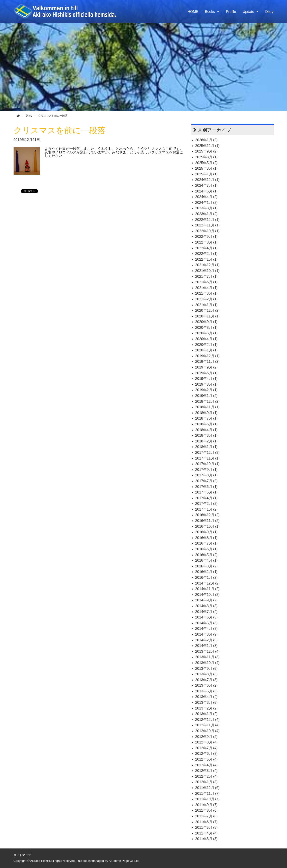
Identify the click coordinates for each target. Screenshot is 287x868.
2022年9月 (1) (206, 237)
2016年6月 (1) (206, 549)
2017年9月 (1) (206, 470)
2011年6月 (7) (206, 822)
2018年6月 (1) (206, 424)
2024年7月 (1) (206, 185)
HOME (193, 12)
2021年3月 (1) (206, 293)
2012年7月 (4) (206, 748)
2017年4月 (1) (206, 498)
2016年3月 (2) (206, 566)
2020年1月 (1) (206, 350)
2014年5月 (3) (206, 623)
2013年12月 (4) (207, 651)
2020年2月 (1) (206, 345)
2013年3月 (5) (206, 703)
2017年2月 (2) (206, 504)
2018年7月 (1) (206, 418)
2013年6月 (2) (206, 685)
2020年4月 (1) (206, 339)
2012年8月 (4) (206, 742)
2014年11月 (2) (207, 589)
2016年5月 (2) (206, 555)
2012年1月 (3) (206, 782)
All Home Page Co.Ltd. (124, 861)
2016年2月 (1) (206, 572)
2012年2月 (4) (206, 776)
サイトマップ (22, 855)
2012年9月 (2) (206, 737)
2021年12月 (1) (207, 265)
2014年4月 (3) (206, 629)
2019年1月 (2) (206, 396)
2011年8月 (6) (206, 810)
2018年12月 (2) (207, 401)
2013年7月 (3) (206, 680)
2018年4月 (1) (206, 430)
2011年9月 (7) (206, 805)
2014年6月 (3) (206, 617)
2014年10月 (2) (207, 595)
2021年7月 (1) (206, 276)
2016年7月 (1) (206, 543)
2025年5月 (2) (206, 163)
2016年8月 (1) (206, 538)
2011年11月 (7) (207, 794)
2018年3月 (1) (206, 435)
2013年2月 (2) (206, 708)
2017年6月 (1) (206, 487)
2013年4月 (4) (206, 697)
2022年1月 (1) (206, 259)
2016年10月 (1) (207, 526)
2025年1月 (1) (206, 174)
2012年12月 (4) (207, 720)
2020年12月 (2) (207, 310)
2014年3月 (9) (206, 634)
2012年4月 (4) (206, 765)
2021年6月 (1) (206, 282)
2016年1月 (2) (206, 578)
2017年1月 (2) (206, 509)
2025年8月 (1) (206, 157)
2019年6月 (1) (206, 373)
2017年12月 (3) (207, 453)
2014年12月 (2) (207, 583)
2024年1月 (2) (206, 203)
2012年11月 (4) (207, 725)
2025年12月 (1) (207, 146)
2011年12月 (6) (207, 788)
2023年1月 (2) (206, 214)
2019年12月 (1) (207, 356)
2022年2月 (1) (206, 254)
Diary (269, 12)
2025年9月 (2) (206, 151)
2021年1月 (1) (206, 305)
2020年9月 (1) (206, 322)
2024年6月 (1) (206, 191)
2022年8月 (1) (206, 242)
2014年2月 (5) (206, 640)
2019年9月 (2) (206, 367)
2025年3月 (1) (206, 168)
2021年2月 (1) (206, 299)
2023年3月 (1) (206, 208)
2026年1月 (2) (206, 140)
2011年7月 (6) (206, 816)
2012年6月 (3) (206, 754)
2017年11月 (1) (207, 458)
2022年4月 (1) (206, 248)
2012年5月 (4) (206, 759)
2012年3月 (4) (206, 771)
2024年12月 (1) (207, 180)
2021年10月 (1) (207, 271)
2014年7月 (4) (206, 612)
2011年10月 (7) (207, 799)
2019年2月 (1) (206, 390)
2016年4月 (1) (206, 560)
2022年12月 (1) (207, 220)
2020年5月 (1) (206, 333)
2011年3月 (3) (206, 839)
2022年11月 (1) (207, 225)
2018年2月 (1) (206, 441)
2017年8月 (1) (206, 475)
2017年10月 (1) (207, 464)
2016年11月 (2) (207, 521)
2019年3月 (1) (206, 384)
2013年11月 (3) (207, 657)
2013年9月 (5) (206, 669)
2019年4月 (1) (206, 379)
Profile (231, 12)
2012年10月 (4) (207, 731)
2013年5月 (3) (206, 691)
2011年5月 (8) (206, 827)
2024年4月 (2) (206, 197)
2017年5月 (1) (206, 492)
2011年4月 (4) (206, 833)
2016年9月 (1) (206, 532)
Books (210, 12)
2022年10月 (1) (207, 231)
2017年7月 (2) (206, 481)
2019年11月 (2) (207, 362)
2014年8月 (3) (206, 606)
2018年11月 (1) (207, 407)
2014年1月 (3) (206, 646)
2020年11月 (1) (207, 316)
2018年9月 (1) (206, 413)
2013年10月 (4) (207, 663)
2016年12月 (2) (207, 515)
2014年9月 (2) (206, 600)
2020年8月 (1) (206, 328)
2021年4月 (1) (206, 288)
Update (249, 12)
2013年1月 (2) (206, 714)
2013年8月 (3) (206, 674)
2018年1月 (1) (206, 447)
